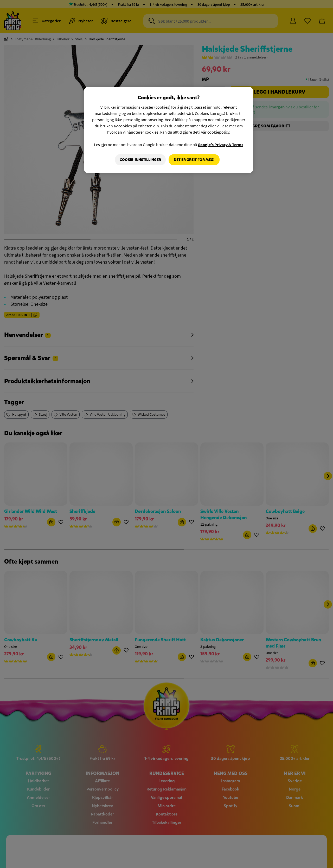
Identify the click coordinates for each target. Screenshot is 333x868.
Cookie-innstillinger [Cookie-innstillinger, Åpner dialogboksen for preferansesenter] (140, 160)
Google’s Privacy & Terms (220, 145)
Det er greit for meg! (194, 160)
